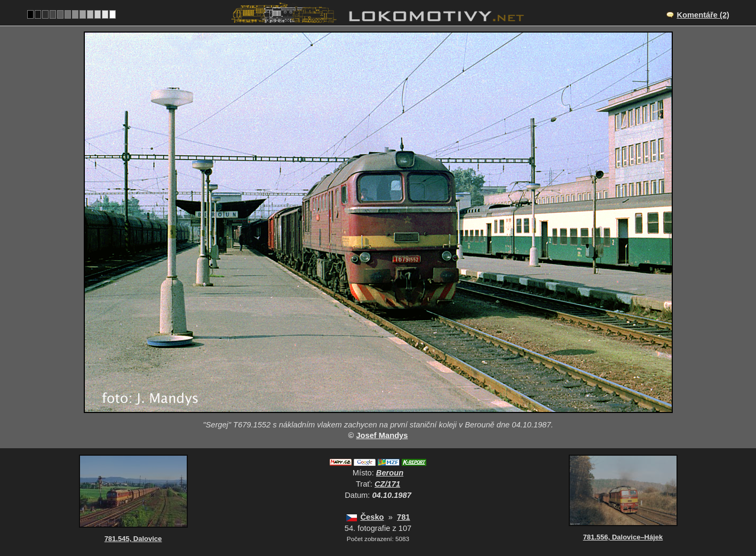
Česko (372, 517)
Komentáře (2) (703, 15)
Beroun (390, 473)
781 (403, 517)
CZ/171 (387, 484)
